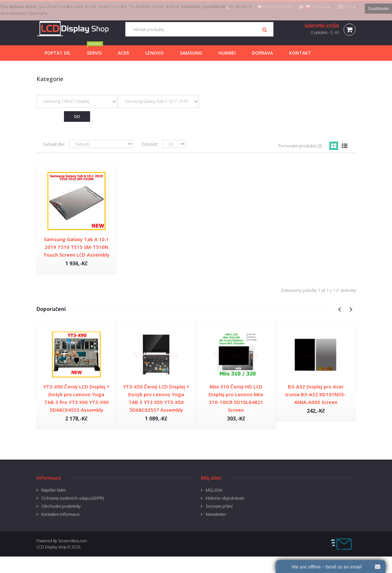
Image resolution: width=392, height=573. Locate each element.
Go (77, 117)
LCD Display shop (52, 547)
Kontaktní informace (61, 514)
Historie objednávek (225, 498)
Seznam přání (219, 506)
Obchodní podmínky (61, 506)
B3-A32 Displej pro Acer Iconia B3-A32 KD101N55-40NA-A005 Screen (316, 394)
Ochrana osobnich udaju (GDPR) (72, 498)
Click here (38, 13)
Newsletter (216, 514)
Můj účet (214, 490)
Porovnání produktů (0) (300, 146)
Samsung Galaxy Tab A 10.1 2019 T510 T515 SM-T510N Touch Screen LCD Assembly (76, 247)
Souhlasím (378, 8)
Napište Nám (53, 490)
